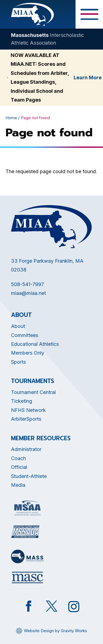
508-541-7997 (27, 284)
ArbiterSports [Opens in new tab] (26, 419)
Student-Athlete (29, 476)
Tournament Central (33, 392)
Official (19, 467)
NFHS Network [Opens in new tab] (28, 410)
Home (11, 118)
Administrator (26, 449)
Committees (25, 335)
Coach (18, 458)
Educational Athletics (35, 344)
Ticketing (22, 401)
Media (18, 485)
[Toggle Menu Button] (89, 14)
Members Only (28, 353)
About (18, 326)
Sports (18, 362)
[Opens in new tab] (27, 508)
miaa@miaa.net (28, 293)
